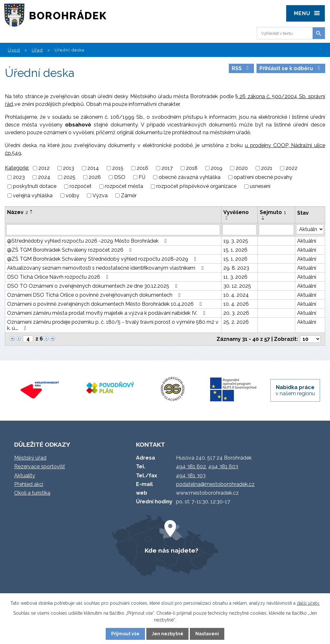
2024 (44, 177)
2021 (267, 168)
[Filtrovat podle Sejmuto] (276, 230)
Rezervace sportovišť (39, 467)
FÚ (142, 177)
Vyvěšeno (236, 212)
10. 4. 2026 (236, 304)
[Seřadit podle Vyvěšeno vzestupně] (227, 217)
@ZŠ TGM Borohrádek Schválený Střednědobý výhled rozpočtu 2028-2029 (103, 259)
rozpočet (81, 187)
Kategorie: (17, 168)
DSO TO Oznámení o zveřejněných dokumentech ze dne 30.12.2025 (93, 286)
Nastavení (207, 634)
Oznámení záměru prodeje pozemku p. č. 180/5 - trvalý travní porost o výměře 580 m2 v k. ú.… (113, 325)
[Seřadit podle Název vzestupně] (32, 210)
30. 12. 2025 (237, 286)
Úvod (14, 50)
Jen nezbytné (168, 634)
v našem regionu (295, 390)
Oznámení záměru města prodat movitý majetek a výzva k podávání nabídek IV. (107, 313)
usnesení (260, 187)
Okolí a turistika (32, 493)
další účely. (308, 603)
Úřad (37, 50)
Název (18, 212)
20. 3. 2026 (236, 313)
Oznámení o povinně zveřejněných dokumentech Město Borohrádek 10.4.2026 (106, 304)
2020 (242, 168)
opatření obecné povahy (263, 177)
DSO (120, 177)
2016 (142, 168)
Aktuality (25, 476)
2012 (44, 168)
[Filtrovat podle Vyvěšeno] (239, 230)
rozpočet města (124, 187)
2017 (167, 168)
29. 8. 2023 (236, 268)
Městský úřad (30, 458)
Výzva (100, 196)
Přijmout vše (125, 634)
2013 (68, 168)
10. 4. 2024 (236, 295)
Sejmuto (273, 212)
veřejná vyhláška (33, 196)
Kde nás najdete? (171, 550)
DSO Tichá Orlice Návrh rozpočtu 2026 (59, 277)
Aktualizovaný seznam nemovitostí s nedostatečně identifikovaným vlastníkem (106, 268)
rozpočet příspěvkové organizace (196, 187)
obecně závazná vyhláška (189, 177)
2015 (118, 168)
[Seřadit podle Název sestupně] (32, 213)
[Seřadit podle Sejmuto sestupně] (263, 219)
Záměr (129, 196)
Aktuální (307, 241)
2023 (19, 177)
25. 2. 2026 (236, 322)
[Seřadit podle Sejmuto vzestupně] (263, 217)
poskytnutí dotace (35, 187)
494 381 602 (191, 467)
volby (73, 196)
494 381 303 (191, 476)
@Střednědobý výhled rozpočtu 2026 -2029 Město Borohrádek (88, 241)
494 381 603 (223, 467)
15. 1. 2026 (235, 250)
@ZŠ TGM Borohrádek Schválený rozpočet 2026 (70, 250)
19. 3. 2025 (236, 241)
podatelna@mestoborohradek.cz (215, 484)
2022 (291, 168)
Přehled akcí (29, 484)
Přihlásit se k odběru (291, 68)
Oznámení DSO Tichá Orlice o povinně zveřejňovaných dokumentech (95, 295)
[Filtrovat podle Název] (113, 230)
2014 (93, 168)
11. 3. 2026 (235, 277)
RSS (241, 68)
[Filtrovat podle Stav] (310, 229)
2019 (217, 168)
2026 (95, 177)
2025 (69, 177)
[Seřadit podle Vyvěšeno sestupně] (227, 219)
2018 (192, 168)
